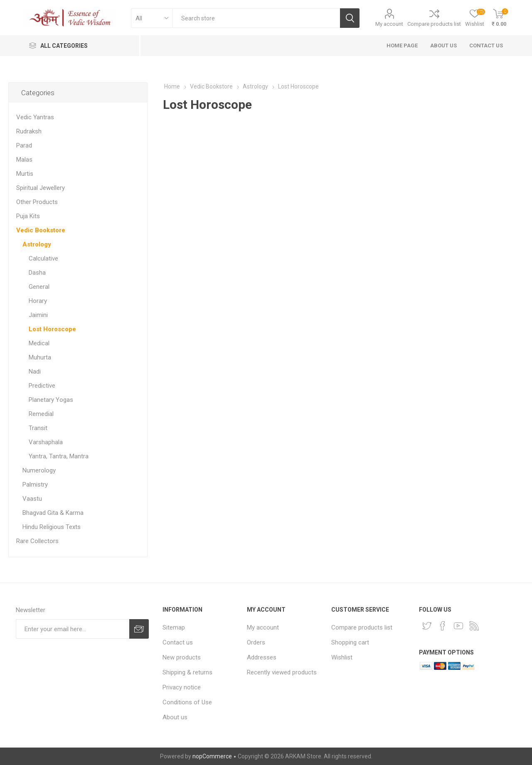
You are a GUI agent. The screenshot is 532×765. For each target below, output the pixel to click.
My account (389, 24)
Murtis (25, 174)
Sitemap (174, 627)
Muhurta (40, 357)
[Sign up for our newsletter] (73, 629)
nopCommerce (212, 756)
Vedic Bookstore (41, 230)
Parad (24, 145)
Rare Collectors (37, 541)
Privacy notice (182, 687)
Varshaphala (46, 442)
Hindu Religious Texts (52, 527)
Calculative (43, 258)
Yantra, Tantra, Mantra (59, 456)
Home (172, 86)
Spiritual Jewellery (41, 188)
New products (182, 657)
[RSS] (474, 626)
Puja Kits (28, 216)
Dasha (37, 273)
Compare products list (434, 24)
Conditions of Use (187, 702)
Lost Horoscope (52, 329)
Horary (38, 301)
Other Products (37, 202)
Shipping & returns (187, 672)
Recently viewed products (282, 672)
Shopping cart (350, 642)
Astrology (37, 244)
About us (175, 717)
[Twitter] (427, 626)
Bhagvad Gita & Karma (53, 513)
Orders (256, 642)
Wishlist (342, 657)
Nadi (35, 371)
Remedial (41, 414)
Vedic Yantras (35, 117)
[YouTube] (458, 626)
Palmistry (35, 485)
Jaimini (38, 315)
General (39, 287)
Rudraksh (29, 131)
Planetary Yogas (51, 400)
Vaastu (32, 499)
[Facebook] (443, 626)
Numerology (39, 470)
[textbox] (256, 18)
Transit (38, 428)
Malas (24, 160)
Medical (39, 343)
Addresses (262, 657)
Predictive (42, 386)
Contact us (178, 642)
